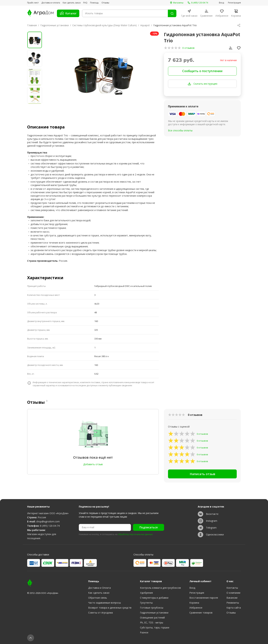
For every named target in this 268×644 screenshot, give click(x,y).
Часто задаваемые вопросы (105, 603)
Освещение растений (152, 618)
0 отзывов (188, 48)
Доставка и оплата (51, 3)
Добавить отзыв (93, 464)
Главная (32, 25)
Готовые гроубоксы (152, 608)
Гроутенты (146, 603)
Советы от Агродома (100, 613)
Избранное (196, 608)
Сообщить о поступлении (202, 71)
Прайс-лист (33, 3)
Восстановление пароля (204, 598)
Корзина (194, 603)
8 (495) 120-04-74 (50, 526)
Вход (221, 3)
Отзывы (105, 3)
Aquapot (145, 25)
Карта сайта (234, 608)
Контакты (232, 588)
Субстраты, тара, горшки (155, 627)
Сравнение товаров (201, 613)
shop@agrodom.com (48, 521)
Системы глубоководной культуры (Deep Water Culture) (105, 25)
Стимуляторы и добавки (154, 598)
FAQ (85, 3)
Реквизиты (233, 603)
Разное (144, 632)
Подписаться (149, 527)
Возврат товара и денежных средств (110, 608)
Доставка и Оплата (99, 588)
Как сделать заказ (72, 3)
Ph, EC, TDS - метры (152, 623)
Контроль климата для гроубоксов (160, 588)
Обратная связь (98, 598)
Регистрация (234, 3)
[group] (103, 72)
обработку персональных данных (135, 534)
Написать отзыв (202, 474)
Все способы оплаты (180, 130)
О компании (233, 593)
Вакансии (232, 598)
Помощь (94, 3)
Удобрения (146, 593)
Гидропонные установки (55, 25)
